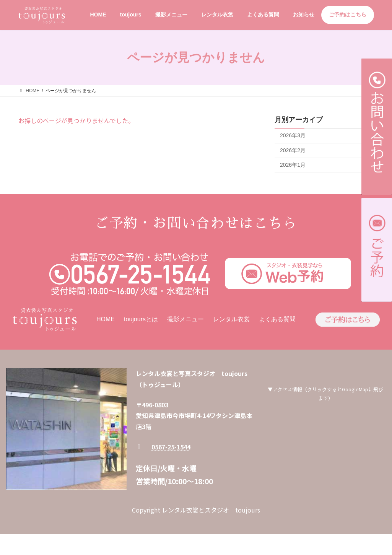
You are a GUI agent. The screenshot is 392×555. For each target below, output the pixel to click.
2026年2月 (293, 150)
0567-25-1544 (171, 447)
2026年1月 (293, 165)
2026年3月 (293, 135)
